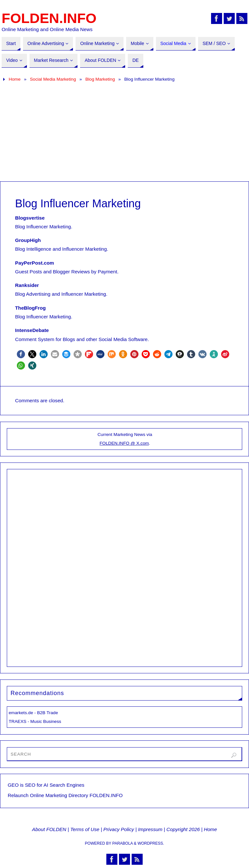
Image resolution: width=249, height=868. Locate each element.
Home (15, 79)
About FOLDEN (49, 829)
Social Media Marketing (53, 79)
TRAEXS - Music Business (35, 721)
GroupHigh (28, 240)
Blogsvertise (30, 218)
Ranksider (27, 285)
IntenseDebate (32, 330)
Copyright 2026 (183, 829)
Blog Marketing (100, 79)
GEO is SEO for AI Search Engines (46, 785)
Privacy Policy (119, 829)
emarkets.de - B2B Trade (33, 713)
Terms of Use (85, 829)
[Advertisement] (124, 133)
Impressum (150, 829)
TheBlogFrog (30, 308)
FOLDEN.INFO (49, 18)
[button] (21, 354)
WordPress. (151, 843)
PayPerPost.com (35, 263)
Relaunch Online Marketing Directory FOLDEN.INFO (65, 795)
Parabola (122, 843)
